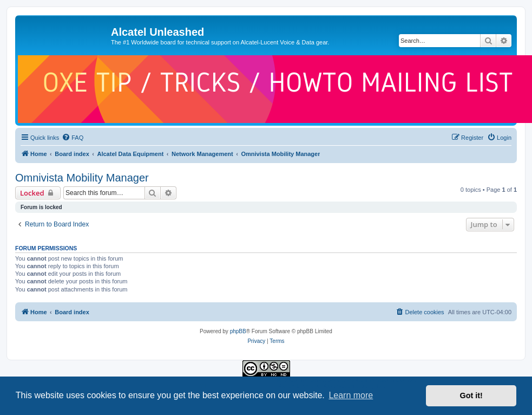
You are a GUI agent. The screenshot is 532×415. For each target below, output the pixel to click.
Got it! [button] (471, 395)
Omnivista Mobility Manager (82, 178)
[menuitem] (73, 138)
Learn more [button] (351, 395)
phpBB (238, 331)
